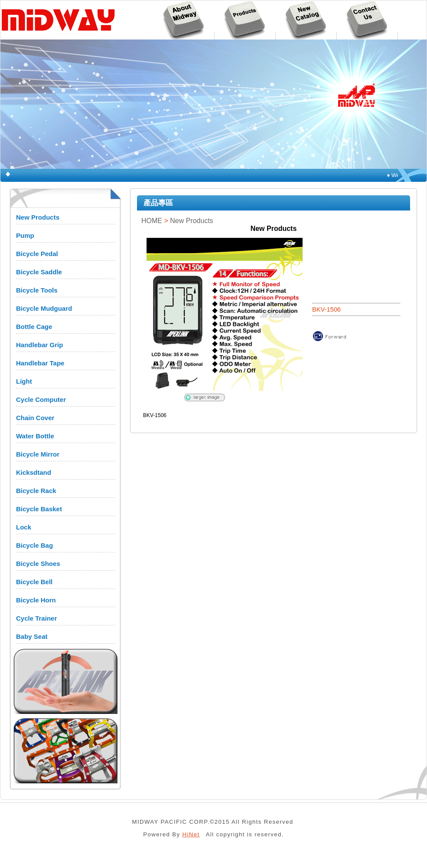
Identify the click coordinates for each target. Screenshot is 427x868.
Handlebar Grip (39, 345)
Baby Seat (32, 636)
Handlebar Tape (40, 363)
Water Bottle (35, 436)
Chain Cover (35, 418)
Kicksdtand (34, 472)
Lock (24, 527)
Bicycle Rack (36, 491)
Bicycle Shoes (38, 564)
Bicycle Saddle (39, 272)
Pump (25, 235)
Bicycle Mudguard (44, 308)
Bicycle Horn (36, 600)
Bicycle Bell (34, 582)
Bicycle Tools (37, 290)
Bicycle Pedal (37, 254)
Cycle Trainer (36, 618)
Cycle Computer (41, 399)
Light (24, 381)
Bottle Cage (34, 327)
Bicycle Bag (34, 545)
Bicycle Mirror (38, 454)
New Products (38, 217)
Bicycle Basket (39, 509)
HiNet (191, 834)
